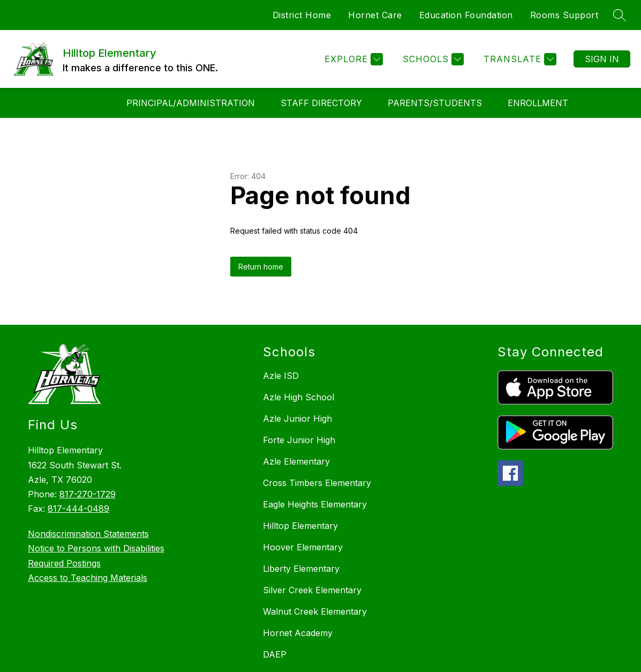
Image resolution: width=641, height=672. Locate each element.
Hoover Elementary (303, 547)
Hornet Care (375, 15)
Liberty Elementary (301, 569)
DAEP (275, 654)
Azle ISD (281, 376)
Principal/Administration (191, 103)
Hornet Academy (298, 633)
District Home (302, 15)
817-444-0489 (78, 509)
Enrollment (538, 103)
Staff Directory (321, 103)
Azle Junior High (297, 419)
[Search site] (620, 15)
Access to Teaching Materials (88, 578)
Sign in (602, 59)
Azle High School (299, 397)
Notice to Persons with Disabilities (96, 548)
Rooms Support (564, 15)
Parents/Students (435, 103)
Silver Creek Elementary (312, 590)
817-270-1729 (88, 494)
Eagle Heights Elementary (315, 504)
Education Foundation (466, 15)
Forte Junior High (299, 440)
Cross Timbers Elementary (317, 483)
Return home (261, 267)
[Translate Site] (519, 59)
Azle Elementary (296, 461)
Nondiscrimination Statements (88, 534)
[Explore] (352, 59)
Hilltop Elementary (300, 526)
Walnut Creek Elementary (315, 611)
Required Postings (64, 563)
